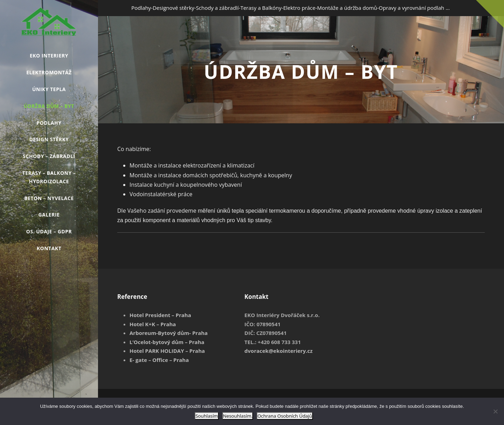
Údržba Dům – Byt (49, 106)
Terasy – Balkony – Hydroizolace (49, 177)
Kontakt (49, 248)
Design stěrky (49, 139)
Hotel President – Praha (160, 315)
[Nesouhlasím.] (495, 411)
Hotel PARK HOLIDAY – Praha (167, 351)
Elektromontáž (49, 72)
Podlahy (49, 123)
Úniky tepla (49, 89)
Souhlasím (207, 416)
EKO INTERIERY (49, 56)
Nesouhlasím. (238, 416)
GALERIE (49, 215)
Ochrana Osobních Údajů (285, 416)
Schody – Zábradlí (49, 156)
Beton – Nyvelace (49, 198)
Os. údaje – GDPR (49, 231)
